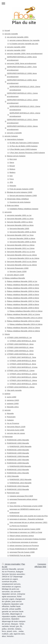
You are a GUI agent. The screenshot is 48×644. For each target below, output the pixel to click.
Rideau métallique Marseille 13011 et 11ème (23, 314)
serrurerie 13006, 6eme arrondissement (22, 63)
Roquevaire (11, 417)
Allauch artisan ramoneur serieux (22, 536)
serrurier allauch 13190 (16, 275)
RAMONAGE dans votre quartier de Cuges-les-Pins (29, 516)
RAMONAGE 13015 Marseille (18, 486)
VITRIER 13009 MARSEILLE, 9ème (23, 364)
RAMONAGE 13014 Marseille (20, 483)
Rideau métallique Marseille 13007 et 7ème (23, 301)
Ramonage (9, 437)
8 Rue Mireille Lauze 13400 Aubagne (23, 149)
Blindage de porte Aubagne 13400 (20, 192)
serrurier (8, 410)
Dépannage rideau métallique (18, 199)
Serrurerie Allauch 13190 (16, 427)
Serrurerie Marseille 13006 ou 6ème (23, 232)
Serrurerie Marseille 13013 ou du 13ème (22, 255)
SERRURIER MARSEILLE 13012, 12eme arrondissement (22, 101)
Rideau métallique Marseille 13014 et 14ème (26, 324)
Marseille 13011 (13, 407)
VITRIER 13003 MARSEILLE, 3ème (20, 344)
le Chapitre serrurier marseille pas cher (24, 44)
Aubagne (10, 420)
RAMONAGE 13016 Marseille (18, 489)
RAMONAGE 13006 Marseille (18, 456)
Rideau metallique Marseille (15, 278)
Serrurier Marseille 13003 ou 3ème (20, 222)
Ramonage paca (13, 493)
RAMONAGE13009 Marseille (20, 466)
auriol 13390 (12, 397)
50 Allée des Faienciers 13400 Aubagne (24, 143)
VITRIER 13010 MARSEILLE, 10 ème (23, 367)
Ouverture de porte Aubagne (20, 202)
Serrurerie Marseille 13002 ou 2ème (20, 219)
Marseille (10, 413)
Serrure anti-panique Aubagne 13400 (23, 196)
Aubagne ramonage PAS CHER (21, 496)
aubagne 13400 (13, 404)
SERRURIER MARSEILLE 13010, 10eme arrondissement (25, 88)
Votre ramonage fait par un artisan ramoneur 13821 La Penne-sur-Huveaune (28, 524)
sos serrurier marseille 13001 (18, 37)
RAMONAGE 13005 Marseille (18, 453)
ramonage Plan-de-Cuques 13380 (22, 552)
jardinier (7, 394)
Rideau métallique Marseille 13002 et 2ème (23, 285)
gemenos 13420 (13, 400)
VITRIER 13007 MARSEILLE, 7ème (23, 357)
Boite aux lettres (13, 205)
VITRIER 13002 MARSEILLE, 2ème (23, 341)
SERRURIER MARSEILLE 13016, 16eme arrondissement (22, 128)
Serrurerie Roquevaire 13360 (18, 268)
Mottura (12, 169)
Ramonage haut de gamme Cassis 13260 (25, 529)
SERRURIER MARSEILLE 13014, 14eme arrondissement (25, 115)
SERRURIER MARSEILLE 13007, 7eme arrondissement (22, 68)
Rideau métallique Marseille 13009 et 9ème (23, 308)
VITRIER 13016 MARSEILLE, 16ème (21, 387)
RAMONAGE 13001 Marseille (18, 440)
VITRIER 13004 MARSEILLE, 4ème (20, 347)
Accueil (7, 30)
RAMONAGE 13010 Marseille (18, 470)
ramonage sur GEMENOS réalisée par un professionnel (25, 511)
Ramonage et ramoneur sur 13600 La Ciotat (26, 532)
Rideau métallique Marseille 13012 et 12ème (26, 318)
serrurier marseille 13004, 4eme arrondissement (25, 54)
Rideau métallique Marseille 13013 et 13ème (23, 321)
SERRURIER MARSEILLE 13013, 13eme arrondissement (25, 108)
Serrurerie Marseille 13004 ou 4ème (20, 225)
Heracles (13, 186)
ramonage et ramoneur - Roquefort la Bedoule (26, 519)
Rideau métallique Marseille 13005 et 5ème (23, 295)
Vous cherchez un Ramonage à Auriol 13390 (26, 506)
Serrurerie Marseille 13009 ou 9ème (23, 242)
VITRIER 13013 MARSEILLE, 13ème (23, 377)
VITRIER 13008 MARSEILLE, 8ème (23, 361)
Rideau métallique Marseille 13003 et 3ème (23, 288)
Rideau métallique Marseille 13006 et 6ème (23, 298)
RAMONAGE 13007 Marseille (18, 460)
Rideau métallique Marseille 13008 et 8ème (23, 304)
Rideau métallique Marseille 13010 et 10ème (26, 311)
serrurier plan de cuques (16, 433)
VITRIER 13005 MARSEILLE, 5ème (20, 351)
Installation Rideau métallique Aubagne (24, 209)
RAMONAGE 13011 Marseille (18, 473)
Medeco (12, 172)
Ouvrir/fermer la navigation (24, 3)
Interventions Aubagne (15, 139)
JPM (11, 182)
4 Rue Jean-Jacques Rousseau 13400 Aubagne (27, 153)
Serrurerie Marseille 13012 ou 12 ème (21, 252)
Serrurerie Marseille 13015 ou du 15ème (22, 262)
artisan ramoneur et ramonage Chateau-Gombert (28, 539)
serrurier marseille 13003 (16, 50)
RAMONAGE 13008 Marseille (18, 463)
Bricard (12, 166)
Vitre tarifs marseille (14, 390)
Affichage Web (40, 567)
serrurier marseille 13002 (16, 47)
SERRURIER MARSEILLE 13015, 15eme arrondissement (22, 121)
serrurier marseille (11, 34)
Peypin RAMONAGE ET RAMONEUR (23, 549)
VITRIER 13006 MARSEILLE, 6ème (20, 354)
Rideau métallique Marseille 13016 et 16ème (23, 331)
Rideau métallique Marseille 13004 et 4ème (23, 291)
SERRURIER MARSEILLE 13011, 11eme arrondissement (22, 95)
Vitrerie (7, 334)
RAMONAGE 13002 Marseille (18, 443)
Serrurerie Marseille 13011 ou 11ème (21, 248)
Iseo (11, 176)
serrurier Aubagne (11, 136)
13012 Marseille (13, 476)
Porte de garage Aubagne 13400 (22, 189)
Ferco (12, 179)
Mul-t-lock (13, 159)
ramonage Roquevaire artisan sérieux (23, 499)
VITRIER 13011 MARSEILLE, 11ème (21, 371)
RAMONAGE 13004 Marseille (18, 450)
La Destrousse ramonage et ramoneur (24, 542)
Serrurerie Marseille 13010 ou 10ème (21, 245)
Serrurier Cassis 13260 (18, 271)
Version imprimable (11, 564)
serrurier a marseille (14, 133)
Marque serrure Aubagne (16, 156)
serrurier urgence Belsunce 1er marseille (24, 40)
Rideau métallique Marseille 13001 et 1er (22, 281)
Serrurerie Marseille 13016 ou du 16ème (22, 265)
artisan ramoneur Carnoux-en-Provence (24, 546)
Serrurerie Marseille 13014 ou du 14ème (24, 258)
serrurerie (8, 212)
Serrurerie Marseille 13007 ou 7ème (20, 235)
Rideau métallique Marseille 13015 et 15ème (23, 328)
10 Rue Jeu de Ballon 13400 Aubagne (23, 146)
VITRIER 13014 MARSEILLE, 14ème (23, 380)
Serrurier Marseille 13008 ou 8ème (22, 238)
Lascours (13, 503)
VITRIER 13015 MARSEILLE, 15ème (23, 384)
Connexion (42, 564)
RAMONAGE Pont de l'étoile (20, 555)
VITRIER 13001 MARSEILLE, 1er (19, 337)
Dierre (12, 162)
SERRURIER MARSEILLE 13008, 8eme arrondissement (22, 75)
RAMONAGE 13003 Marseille (20, 446)
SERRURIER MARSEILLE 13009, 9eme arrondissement (22, 82)
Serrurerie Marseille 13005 (19, 229)
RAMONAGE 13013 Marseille (20, 479)
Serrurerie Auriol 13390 (16, 430)
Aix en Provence (13, 423)
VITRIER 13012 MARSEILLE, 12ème (23, 374)
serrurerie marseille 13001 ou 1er (19, 215)
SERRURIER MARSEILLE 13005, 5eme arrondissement (22, 58)
